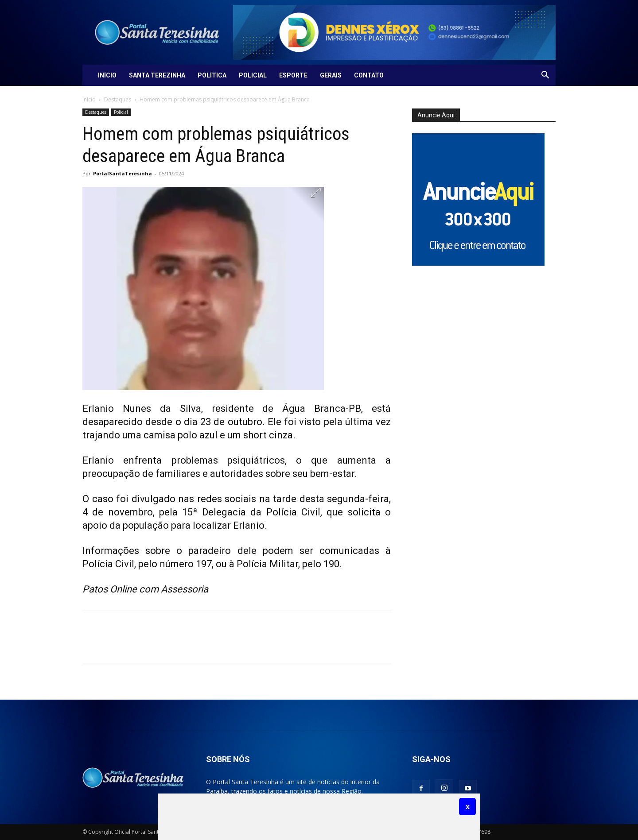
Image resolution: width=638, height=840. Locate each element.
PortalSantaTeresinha (123, 173)
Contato (369, 75)
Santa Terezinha (157, 75)
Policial (253, 75)
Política (212, 75)
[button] (545, 76)
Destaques (118, 99)
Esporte (293, 75)
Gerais (331, 75)
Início (107, 75)
